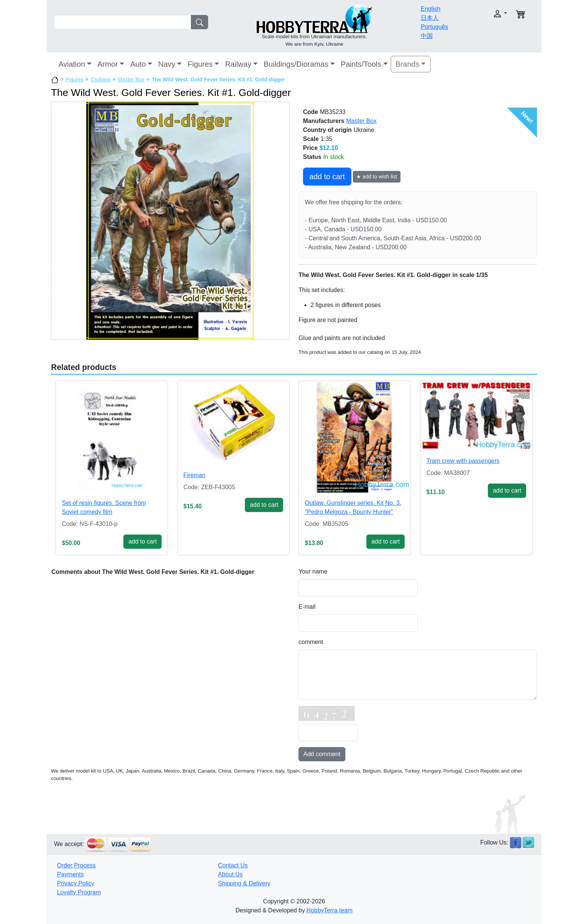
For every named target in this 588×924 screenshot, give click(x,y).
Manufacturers (324, 121)
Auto (138, 64)
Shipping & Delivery (244, 883)
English (430, 9)
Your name (313, 571)
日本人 (430, 18)
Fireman (194, 475)
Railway (238, 64)
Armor (108, 64)
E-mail (307, 607)
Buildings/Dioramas (296, 64)
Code (310, 112)
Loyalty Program (79, 892)
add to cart (327, 177)
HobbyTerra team (329, 910)
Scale (311, 139)
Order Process (76, 865)
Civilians (100, 79)
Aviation (72, 64)
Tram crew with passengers (463, 461)
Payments (70, 874)
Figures (200, 64)
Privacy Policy (76, 883)
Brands (407, 64)
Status (312, 157)
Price (310, 148)
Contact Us (233, 865)
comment (311, 642)
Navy (167, 64)
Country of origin (327, 130)
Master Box (131, 79)
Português (434, 27)
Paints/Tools (361, 64)
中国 (427, 36)
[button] (484, 14)
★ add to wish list (377, 177)
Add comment (322, 754)
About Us (230, 874)
